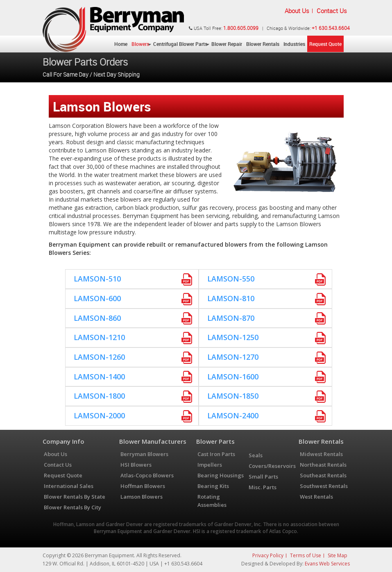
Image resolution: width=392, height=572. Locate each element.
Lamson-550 (231, 279)
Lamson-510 (97, 279)
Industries (294, 44)
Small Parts (263, 477)
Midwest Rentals (321, 454)
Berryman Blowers (144, 454)
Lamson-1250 (233, 337)
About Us (297, 11)
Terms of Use (306, 555)
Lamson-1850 (233, 396)
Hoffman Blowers (143, 486)
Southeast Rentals (323, 475)
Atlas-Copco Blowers (147, 475)
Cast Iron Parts (216, 454)
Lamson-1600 (233, 377)
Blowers (140, 44)
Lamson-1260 (99, 357)
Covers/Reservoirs (272, 466)
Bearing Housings (221, 475)
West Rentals (316, 497)
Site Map (338, 555)
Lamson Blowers (142, 497)
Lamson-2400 (233, 415)
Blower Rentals (263, 44)
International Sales (69, 486)
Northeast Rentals (323, 465)
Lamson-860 (97, 318)
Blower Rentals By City (73, 507)
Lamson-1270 (233, 357)
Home (121, 44)
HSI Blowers (136, 465)
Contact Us (332, 11)
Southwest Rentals (324, 486)
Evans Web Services (327, 564)
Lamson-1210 (99, 337)
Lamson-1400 (99, 377)
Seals (256, 455)
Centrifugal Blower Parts (180, 44)
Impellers (210, 465)
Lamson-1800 (99, 396)
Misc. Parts (263, 487)
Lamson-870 (231, 318)
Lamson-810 (231, 298)
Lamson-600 (97, 298)
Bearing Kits (213, 486)
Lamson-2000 (99, 415)
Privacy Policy (268, 555)
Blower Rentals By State (75, 497)
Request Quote (325, 44)
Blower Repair (227, 44)
